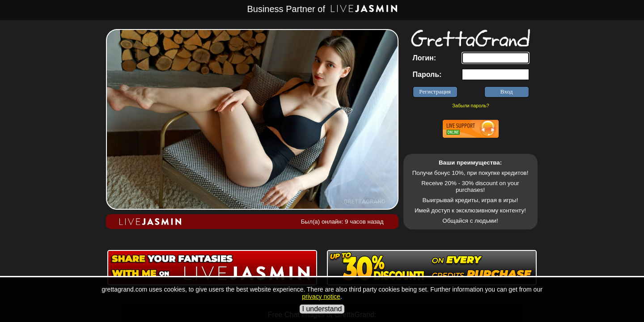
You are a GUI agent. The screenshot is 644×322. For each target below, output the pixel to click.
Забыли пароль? (470, 106)
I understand (322, 309)
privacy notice (321, 297)
